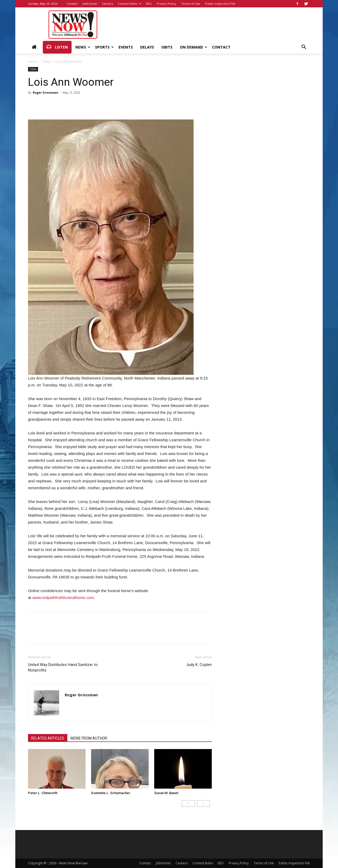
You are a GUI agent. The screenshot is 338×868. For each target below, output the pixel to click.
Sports (104, 47)
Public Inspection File (220, 4)
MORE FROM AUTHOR (89, 738)
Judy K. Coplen (199, 665)
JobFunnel (90, 4)
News (83, 47)
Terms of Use (191, 4)
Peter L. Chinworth (43, 793)
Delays (147, 47)
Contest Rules (130, 4)
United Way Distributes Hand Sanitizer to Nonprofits (63, 667)
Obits (167, 47)
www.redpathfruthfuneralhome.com (63, 598)
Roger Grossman (46, 92)
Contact (72, 4)
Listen (57, 47)
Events (126, 47)
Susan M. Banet (166, 793)
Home (33, 62)
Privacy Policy (166, 4)
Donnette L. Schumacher (111, 793)
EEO (149, 4)
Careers (107, 4)
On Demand (194, 47)
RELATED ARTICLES (48, 738)
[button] (304, 48)
